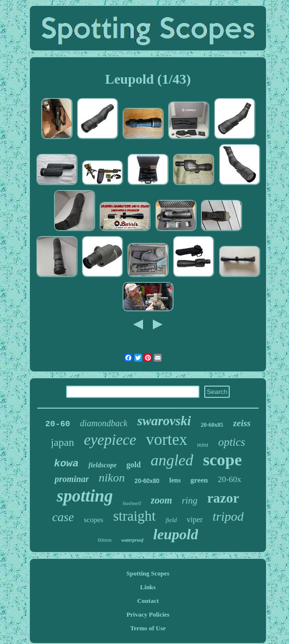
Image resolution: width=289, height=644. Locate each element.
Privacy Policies (148, 614)
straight (134, 516)
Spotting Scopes (148, 573)
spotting (85, 496)
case (63, 517)
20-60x (229, 479)
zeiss (242, 423)
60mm (105, 540)
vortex (167, 439)
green (199, 480)
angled (172, 460)
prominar (72, 479)
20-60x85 (212, 425)
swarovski (164, 421)
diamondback (104, 423)
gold (133, 465)
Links (148, 587)
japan (63, 442)
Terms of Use (148, 628)
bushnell (132, 503)
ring (190, 500)
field (171, 520)
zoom (161, 500)
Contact (148, 601)
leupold (176, 534)
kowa (66, 464)
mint (203, 445)
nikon (111, 478)
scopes (94, 520)
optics (231, 442)
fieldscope (103, 465)
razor (223, 498)
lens (175, 480)
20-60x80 (147, 481)
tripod (228, 517)
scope (223, 460)
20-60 (58, 424)
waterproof (132, 540)
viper (195, 519)
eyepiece (110, 440)
